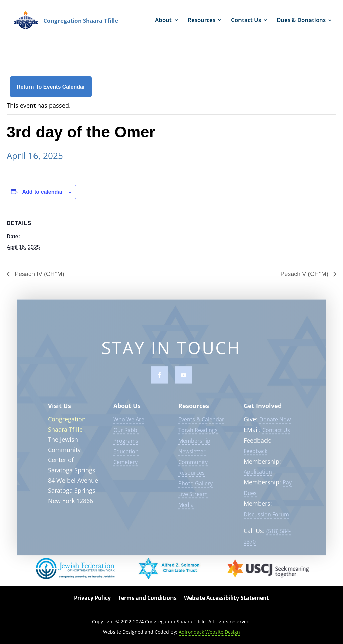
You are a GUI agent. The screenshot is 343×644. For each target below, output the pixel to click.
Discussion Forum (266, 518)
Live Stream (193, 498)
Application (258, 476)
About (163, 21)
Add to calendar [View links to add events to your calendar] (42, 192)
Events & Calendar (201, 423)
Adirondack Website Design (209, 632)
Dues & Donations (301, 21)
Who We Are (129, 423)
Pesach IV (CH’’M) (39, 274)
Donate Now (275, 423)
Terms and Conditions (147, 599)
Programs (126, 445)
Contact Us (246, 21)
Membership (194, 445)
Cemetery (125, 466)
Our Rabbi (126, 434)
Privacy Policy (92, 599)
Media (186, 509)
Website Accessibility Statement (226, 599)
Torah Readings (198, 434)
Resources (201, 21)
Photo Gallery (195, 487)
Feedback (255, 455)
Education (126, 455)
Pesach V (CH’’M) (305, 274)
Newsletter (192, 455)
